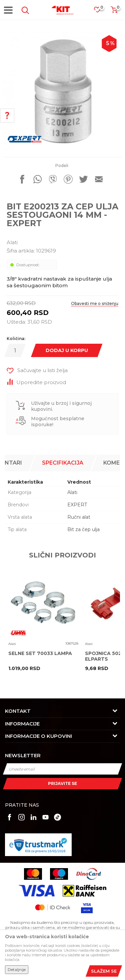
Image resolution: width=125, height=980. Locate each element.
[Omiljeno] (101, 12)
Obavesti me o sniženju (95, 303)
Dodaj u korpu (67, 350)
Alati (12, 242)
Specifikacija (63, 463)
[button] (24, 10)
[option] (62, 91)
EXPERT (77, 505)
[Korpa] (114, 12)
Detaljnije (17, 969)
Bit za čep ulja (83, 529)
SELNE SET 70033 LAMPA (40, 654)
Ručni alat (79, 517)
